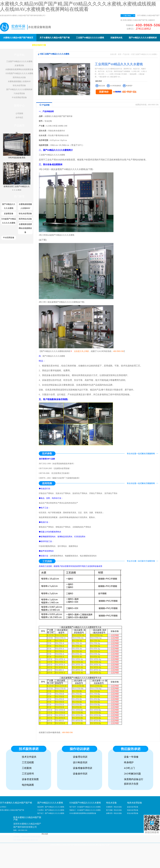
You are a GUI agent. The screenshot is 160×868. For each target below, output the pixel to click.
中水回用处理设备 (19, 97)
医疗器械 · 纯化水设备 (114, 810)
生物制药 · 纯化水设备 (114, 807)
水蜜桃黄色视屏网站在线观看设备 (19, 69)
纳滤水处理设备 (133, 810)
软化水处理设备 (19, 85)
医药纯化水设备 (19, 77)
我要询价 (104, 92)
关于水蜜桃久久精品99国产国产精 (16, 803)
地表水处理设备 (135, 803)
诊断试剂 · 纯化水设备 (114, 813)
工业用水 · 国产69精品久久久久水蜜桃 (51, 810)
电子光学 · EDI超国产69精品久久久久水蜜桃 (85, 807)
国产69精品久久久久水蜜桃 (9, 206)
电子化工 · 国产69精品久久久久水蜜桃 (51, 813)
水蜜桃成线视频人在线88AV (19, 81)
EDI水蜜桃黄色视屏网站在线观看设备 (83, 813)
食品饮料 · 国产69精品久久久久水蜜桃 (51, 807)
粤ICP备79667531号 (103, 845)
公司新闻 (19, 113)
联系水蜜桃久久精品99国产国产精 (135, 20)
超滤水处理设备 (133, 807)
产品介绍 (126, 54)
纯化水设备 (111, 803)
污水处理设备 (19, 93)
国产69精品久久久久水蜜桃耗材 (19, 89)
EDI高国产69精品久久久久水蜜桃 (19, 73)
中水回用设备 (9, 238)
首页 (120, 54)
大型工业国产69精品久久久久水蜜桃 (144, 54)
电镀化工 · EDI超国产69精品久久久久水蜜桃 (85, 810)
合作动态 (19, 117)
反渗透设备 (19, 65)
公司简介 (3, 807)
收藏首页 (152, 20)
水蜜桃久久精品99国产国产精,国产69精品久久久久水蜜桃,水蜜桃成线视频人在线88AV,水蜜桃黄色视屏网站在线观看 (78, 7)
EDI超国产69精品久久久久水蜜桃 (9, 221)
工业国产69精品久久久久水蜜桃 (19, 61)
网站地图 (45, 834)
